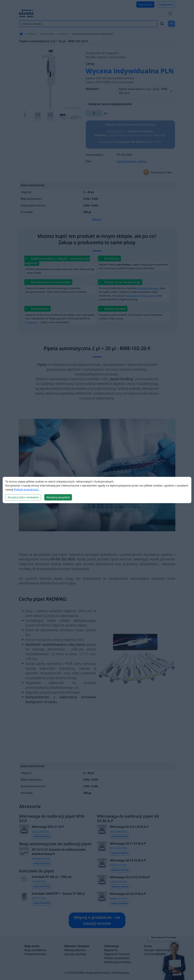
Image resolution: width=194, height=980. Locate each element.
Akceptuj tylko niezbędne (23, 497)
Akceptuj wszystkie (58, 497)
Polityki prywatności (26, 490)
